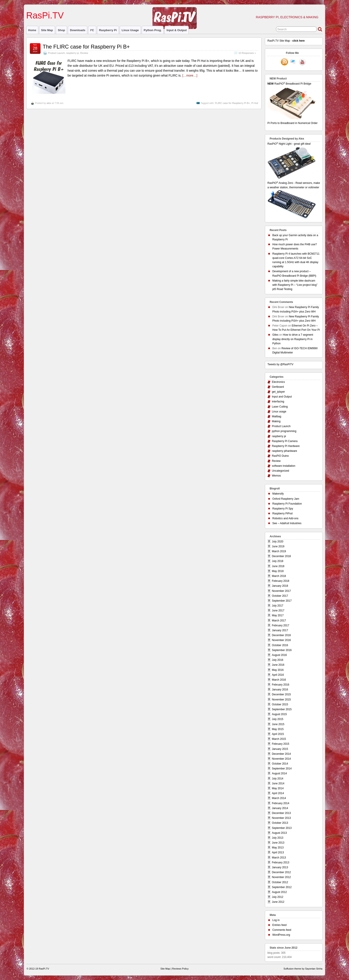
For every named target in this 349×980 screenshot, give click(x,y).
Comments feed (282, 930)
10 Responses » (247, 53)
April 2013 (278, 852)
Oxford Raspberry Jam (286, 499)
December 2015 (281, 694)
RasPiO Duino (280, 456)
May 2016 (278, 670)
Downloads (78, 30)
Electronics (278, 382)
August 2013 (279, 833)
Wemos (276, 476)
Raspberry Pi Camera (285, 441)
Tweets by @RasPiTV (280, 364)
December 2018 (281, 556)
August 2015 (279, 714)
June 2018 (278, 566)
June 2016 (278, 665)
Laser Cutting (280, 407)
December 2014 (281, 754)
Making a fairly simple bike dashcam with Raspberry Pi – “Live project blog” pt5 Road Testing (295, 285)
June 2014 (278, 783)
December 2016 (281, 635)
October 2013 (280, 823)
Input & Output (177, 30)
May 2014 (278, 788)
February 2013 (280, 862)
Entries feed (279, 925)
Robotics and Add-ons (285, 518)
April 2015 (278, 734)
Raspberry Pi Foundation (287, 504)
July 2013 (277, 838)
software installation (283, 466)
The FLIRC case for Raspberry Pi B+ (86, 47)
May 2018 (278, 571)
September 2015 (282, 709)
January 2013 (280, 867)
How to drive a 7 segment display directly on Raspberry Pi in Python (293, 339)
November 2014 (281, 759)
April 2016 (278, 675)
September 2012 (282, 887)
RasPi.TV (45, 15)
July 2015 (277, 719)
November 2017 (281, 591)
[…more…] (190, 75)
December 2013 (281, 813)
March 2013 (279, 858)
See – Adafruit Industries (287, 523)
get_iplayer (278, 392)
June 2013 (278, 843)
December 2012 (281, 872)
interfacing (278, 402)
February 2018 (280, 581)
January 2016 (280, 690)
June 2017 (278, 611)
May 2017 (278, 615)
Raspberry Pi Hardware (286, 446)
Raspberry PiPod (282, 513)
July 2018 (277, 561)
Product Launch (57, 53)
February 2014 (280, 803)
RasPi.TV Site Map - (286, 41)
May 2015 (278, 729)
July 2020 (277, 542)
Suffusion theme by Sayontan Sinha (303, 969)
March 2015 (279, 739)
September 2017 (282, 601)
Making (276, 421)
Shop (61, 30)
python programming (284, 431)
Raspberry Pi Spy (283, 509)
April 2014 (278, 793)
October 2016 (280, 645)
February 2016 (280, 685)
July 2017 (277, 606)
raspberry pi (108, 30)
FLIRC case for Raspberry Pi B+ (232, 103)
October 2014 (280, 764)
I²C (92, 30)
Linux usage (130, 30)
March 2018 (279, 576)
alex (49, 103)
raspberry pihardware (284, 451)
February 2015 (280, 744)
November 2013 (281, 818)
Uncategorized (280, 471)
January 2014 (280, 808)
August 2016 (279, 655)
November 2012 (281, 877)
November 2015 (281, 700)
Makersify (278, 494)
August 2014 (279, 773)
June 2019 (278, 546)
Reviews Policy (180, 969)
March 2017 (279, 621)
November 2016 (281, 640)
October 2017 (280, 596)
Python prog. (153, 30)
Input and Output (282, 397)
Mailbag (276, 416)
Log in (276, 920)
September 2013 (282, 828)
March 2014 (279, 798)
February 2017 (280, 625)
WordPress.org (281, 935)
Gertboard (278, 387)
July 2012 (277, 897)
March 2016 (279, 680)
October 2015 (280, 704)
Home (32, 30)
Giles (275, 335)
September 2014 (282, 769)
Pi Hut (255, 103)
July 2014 (277, 779)
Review (84, 53)
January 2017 (280, 630)
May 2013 (278, 848)
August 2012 (279, 892)
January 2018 (280, 586)
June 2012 (278, 902)
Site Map (47, 30)
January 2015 (280, 749)
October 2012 (280, 882)
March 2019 (279, 551)
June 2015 (278, 724)
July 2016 (277, 660)
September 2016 (282, 650)
